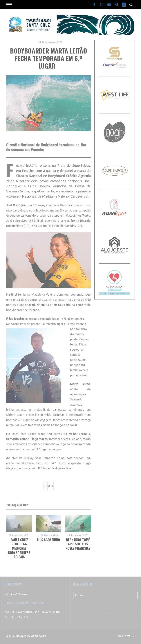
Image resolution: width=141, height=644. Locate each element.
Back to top (127, 636)
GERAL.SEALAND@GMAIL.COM (24, 603)
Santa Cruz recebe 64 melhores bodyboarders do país (19, 548)
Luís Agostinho (48, 540)
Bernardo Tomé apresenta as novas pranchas (78, 544)
